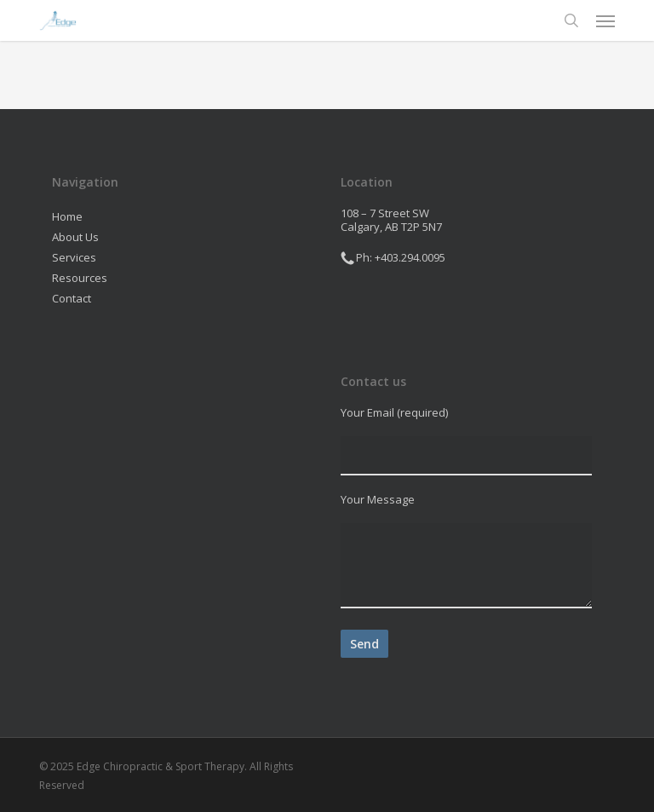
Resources (80, 278)
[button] (605, 20)
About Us (75, 237)
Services (74, 257)
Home (67, 216)
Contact (72, 298)
